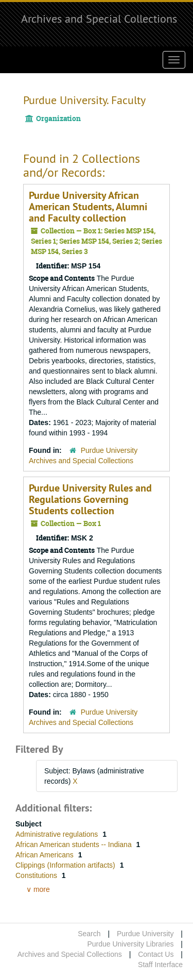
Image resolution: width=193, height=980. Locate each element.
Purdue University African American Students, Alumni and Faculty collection (88, 207)
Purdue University (145, 934)
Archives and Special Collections (99, 19)
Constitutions (37, 875)
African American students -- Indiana (75, 844)
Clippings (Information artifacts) (66, 865)
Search (89, 934)
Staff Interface (160, 965)
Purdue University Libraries (130, 944)
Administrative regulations (58, 834)
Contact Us (156, 954)
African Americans (46, 855)
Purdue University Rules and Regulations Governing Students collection (90, 499)
